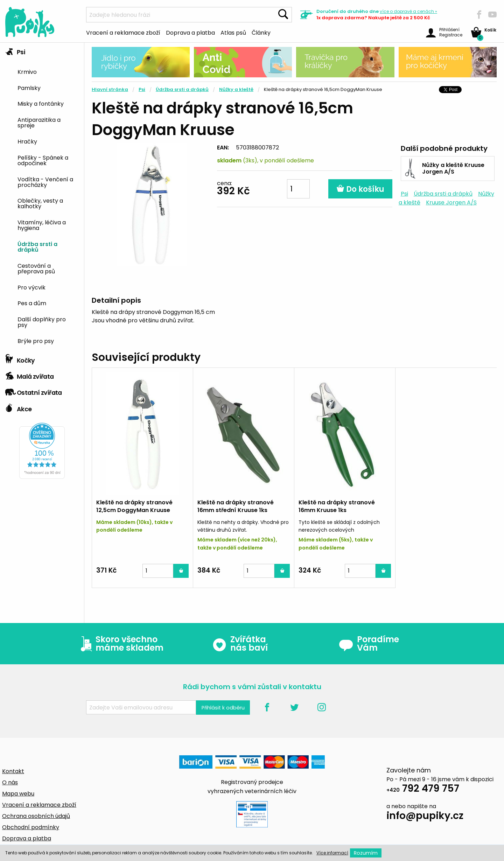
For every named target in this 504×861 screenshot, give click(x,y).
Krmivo (27, 71)
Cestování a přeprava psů (36, 268)
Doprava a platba (190, 32)
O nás (10, 782)
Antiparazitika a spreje (39, 122)
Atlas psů (233, 32)
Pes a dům (32, 303)
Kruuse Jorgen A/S (451, 202)
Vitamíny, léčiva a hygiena (42, 225)
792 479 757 (423, 789)
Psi (15, 50)
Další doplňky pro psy (42, 322)
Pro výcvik (31, 287)
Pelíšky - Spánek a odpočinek (43, 160)
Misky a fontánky (41, 103)
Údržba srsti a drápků (37, 246)
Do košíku (360, 189)
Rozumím (366, 853)
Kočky (20, 359)
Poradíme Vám (369, 644)
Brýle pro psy (36, 341)
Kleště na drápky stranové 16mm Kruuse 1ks (337, 506)
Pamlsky (29, 87)
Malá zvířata (30, 375)
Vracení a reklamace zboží (123, 32)
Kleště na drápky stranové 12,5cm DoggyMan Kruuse (134, 506)
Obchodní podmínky (31, 827)
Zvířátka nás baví (240, 644)
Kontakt (13, 771)
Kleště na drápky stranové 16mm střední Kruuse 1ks (236, 506)
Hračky (27, 141)
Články (261, 32)
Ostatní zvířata (34, 391)
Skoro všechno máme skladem (120, 644)
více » (408, 11)
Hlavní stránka (110, 89)
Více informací (332, 853)
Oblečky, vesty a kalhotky (40, 203)
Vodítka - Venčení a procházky (45, 182)
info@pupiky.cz (425, 817)
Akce (18, 407)
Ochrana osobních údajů (36, 816)
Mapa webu (18, 794)
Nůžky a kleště (236, 89)
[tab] (42, 197)
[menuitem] (48, 71)
